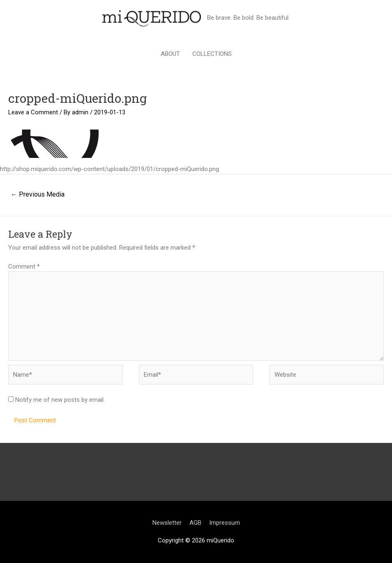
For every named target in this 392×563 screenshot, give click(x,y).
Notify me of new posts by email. (60, 400)
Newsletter (167, 523)
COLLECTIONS (212, 54)
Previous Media (38, 194)
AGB (195, 523)
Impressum (225, 523)
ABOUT (170, 54)
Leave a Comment (33, 112)
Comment (24, 266)
